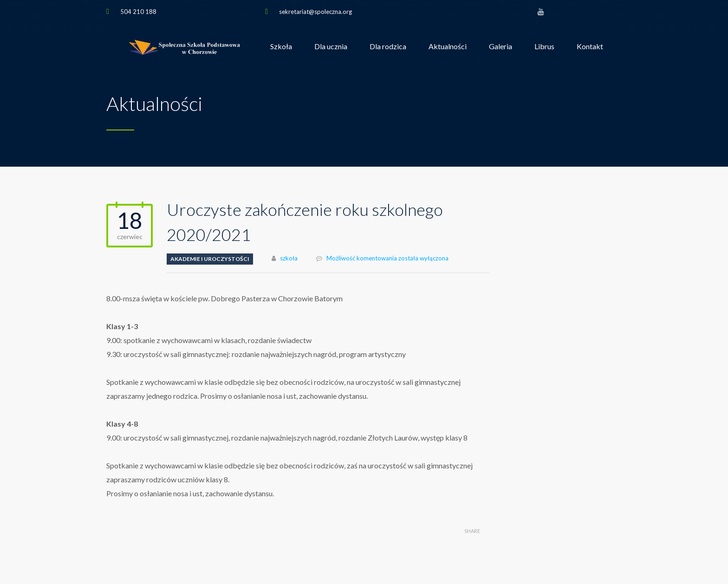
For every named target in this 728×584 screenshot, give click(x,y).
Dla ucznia (331, 46)
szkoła (289, 258)
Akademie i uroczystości (210, 259)
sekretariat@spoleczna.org (315, 12)
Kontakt (590, 46)
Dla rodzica (388, 46)
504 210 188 (138, 12)
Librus (544, 46)
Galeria (500, 46)
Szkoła (281, 46)
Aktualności (448, 46)
